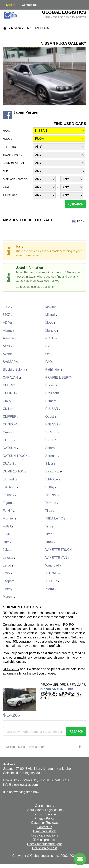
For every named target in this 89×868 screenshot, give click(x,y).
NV (49, 346)
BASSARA (11, 362)
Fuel (6, 171)
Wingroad (53, 565)
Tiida (50, 511)
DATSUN (10, 448)
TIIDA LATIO (55, 518)
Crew (7, 432)
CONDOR (11, 424)
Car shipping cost (45, 848)
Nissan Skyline (15, 747)
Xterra (51, 589)
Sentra (51, 448)
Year (6, 187)
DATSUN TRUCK (16, 456)
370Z (7, 315)
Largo (8, 565)
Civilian (9, 409)
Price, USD (10, 195)
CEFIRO (10, 393)
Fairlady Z (11, 495)
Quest (51, 417)
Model (7, 139)
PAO (50, 362)
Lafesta (9, 558)
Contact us (44, 827)
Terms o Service (44, 814)
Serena (52, 456)
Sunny (51, 487)
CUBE (9, 440)
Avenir (8, 354)
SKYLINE (54, 471)
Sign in (11, 5)
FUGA (8, 526)
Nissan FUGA (38, 28)
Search (75, 204)
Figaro (8, 503)
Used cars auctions (44, 835)
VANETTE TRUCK (60, 550)
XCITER (52, 581)
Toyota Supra (37, 747)
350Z (7, 307)
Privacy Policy (45, 818)
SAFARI (52, 440)
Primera (52, 401)
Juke (7, 550)
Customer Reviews (44, 823)
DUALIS (10, 464)
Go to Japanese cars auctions (35, 287)
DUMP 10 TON (14, 471)
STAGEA (53, 479)
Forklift (9, 511)
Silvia (50, 464)
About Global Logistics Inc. (44, 810)
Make (6, 131)
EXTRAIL (10, 487)
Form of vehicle (14, 163)
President (53, 393)
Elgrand (10, 479)
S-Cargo (52, 432)
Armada (9, 338)
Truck (50, 542)
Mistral (51, 315)
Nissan (16, 28)
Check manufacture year (44, 844)
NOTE (51, 338)
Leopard (10, 581)
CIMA (8, 401)
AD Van (9, 323)
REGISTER (11, 669)
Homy (8, 542)
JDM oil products (44, 840)
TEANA (52, 495)
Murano (52, 330)
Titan (50, 534)
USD (79, 221)
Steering (9, 147)
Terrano (52, 503)
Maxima (52, 307)
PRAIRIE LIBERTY (60, 378)
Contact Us (29, 5)
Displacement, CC (15, 179)
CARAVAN (12, 378)
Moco (50, 323)
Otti (49, 354)
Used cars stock (45, 831)
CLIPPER (11, 417)
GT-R (8, 534)
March (9, 597)
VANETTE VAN (57, 558)
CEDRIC (10, 385)
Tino (49, 526)
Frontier (9, 518)
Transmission (12, 155)
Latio (7, 573)
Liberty (9, 589)
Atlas (7, 346)
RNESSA (53, 424)
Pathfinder (54, 370)
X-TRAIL (53, 573)
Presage (52, 385)
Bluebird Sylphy (15, 370)
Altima (8, 330)
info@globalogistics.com (20, 785)
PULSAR (53, 409)
